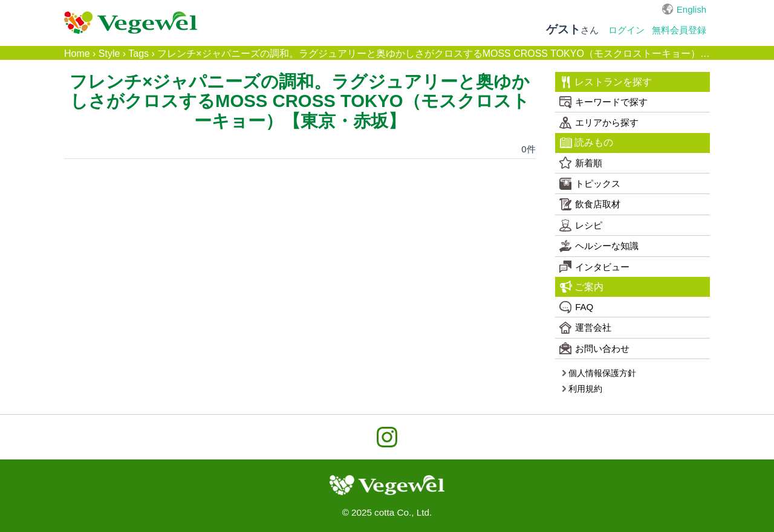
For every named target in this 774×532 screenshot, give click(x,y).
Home (77, 54)
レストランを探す (606, 82)
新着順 (581, 163)
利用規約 (582, 389)
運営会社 (585, 328)
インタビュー (594, 267)
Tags (138, 54)
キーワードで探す (603, 102)
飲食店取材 (590, 204)
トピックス (590, 184)
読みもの (587, 143)
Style (109, 54)
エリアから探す (599, 123)
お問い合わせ (594, 348)
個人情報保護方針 (599, 373)
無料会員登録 (679, 30)
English (691, 9)
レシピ (581, 225)
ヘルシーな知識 (599, 246)
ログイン (626, 30)
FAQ (576, 307)
